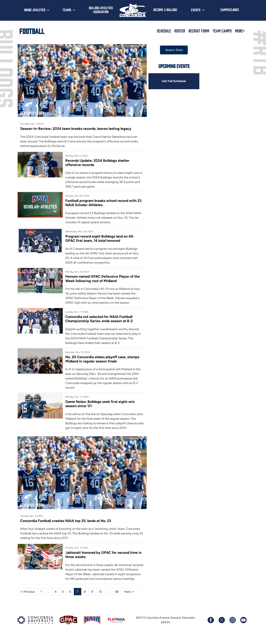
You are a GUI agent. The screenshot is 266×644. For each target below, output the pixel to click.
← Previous (28, 598)
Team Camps (222, 31)
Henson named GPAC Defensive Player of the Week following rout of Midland (102, 277)
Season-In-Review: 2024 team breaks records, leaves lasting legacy (76, 127)
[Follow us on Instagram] (232, 627)
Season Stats (172, 50)
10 (100, 598)
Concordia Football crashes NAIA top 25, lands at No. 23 (66, 523)
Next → (129, 598)
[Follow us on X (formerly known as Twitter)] (222, 627)
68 (117, 598)
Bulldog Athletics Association (101, 10)
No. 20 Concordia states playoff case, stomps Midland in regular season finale (102, 358)
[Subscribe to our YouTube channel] (243, 627)
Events (196, 10)
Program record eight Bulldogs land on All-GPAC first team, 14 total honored (99, 237)
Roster (180, 31)
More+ (240, 31)
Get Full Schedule (172, 81)
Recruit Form (199, 31)
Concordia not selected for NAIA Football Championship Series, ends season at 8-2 (98, 318)
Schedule (164, 31)
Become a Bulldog (165, 10)
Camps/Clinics (230, 10)
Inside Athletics (35, 10)
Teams (67, 10)
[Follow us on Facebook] (211, 627)
